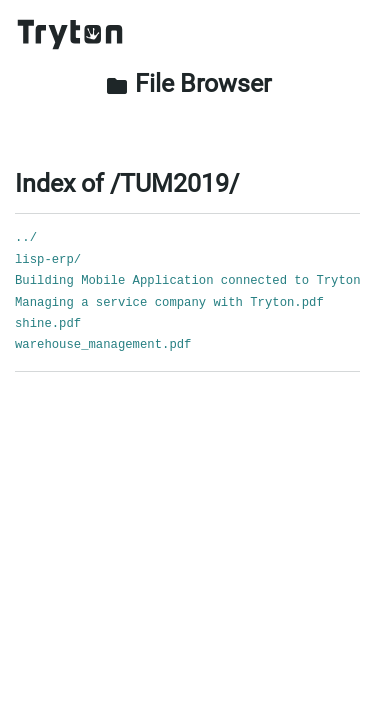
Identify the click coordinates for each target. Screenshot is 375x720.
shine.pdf (48, 324)
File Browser (188, 83)
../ (26, 238)
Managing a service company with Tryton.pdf (169, 303)
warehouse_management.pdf (103, 345)
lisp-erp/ (48, 260)
